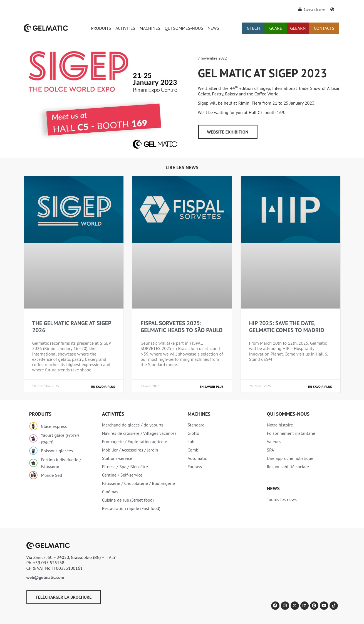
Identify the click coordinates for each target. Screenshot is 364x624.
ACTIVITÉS (125, 28)
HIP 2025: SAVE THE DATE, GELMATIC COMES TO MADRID (287, 327)
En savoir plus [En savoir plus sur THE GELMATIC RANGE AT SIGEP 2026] (103, 387)
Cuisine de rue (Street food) (128, 500)
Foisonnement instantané (291, 433)
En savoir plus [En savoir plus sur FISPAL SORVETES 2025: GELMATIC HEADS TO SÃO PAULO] (211, 387)
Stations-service (117, 458)
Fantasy (195, 467)
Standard (196, 425)
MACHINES (150, 28)
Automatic (197, 458)
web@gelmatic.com (45, 577)
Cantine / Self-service (122, 475)
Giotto (193, 433)
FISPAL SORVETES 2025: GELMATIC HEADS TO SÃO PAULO (182, 327)
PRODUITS (101, 28)
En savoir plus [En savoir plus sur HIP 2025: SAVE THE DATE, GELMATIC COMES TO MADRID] (320, 387)
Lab (191, 442)
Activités (113, 414)
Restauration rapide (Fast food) (131, 508)
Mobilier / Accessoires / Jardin (130, 450)
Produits (40, 414)
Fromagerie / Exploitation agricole (135, 442)
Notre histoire (280, 425)
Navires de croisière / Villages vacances (139, 433)
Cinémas (110, 492)
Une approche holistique (290, 458)
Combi (193, 450)
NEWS (213, 28)
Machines (199, 414)
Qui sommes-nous (288, 414)
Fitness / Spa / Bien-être (125, 467)
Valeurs (274, 442)
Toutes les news (282, 499)
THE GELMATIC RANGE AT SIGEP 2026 (72, 327)
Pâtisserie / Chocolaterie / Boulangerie (138, 483)
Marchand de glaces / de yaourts (133, 425)
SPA (270, 450)
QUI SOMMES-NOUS (184, 28)
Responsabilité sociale (288, 467)
